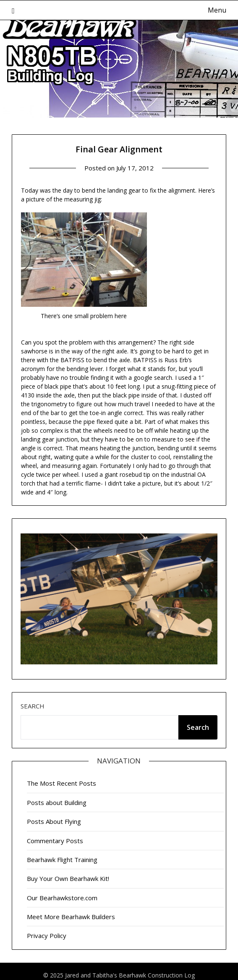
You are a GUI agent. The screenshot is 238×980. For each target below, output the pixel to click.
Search (33, 706)
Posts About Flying (54, 821)
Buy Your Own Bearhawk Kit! (68, 878)
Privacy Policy (47, 936)
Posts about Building (57, 802)
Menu (217, 10)
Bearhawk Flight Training (62, 860)
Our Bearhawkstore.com (62, 898)
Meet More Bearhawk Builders (71, 917)
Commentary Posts (55, 841)
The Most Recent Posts (61, 783)
